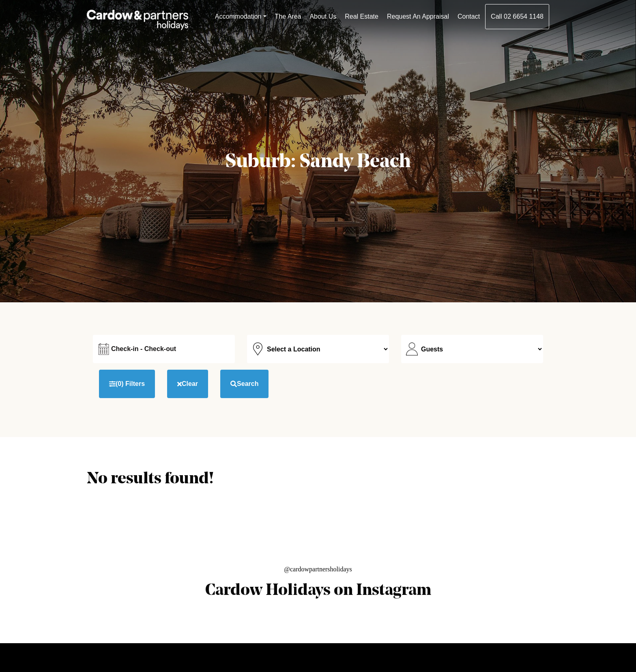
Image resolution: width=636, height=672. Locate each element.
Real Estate (362, 16)
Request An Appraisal (418, 16)
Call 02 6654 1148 (517, 16)
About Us (323, 16)
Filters (127, 384)
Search (244, 384)
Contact (469, 16)
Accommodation (238, 16)
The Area (288, 16)
